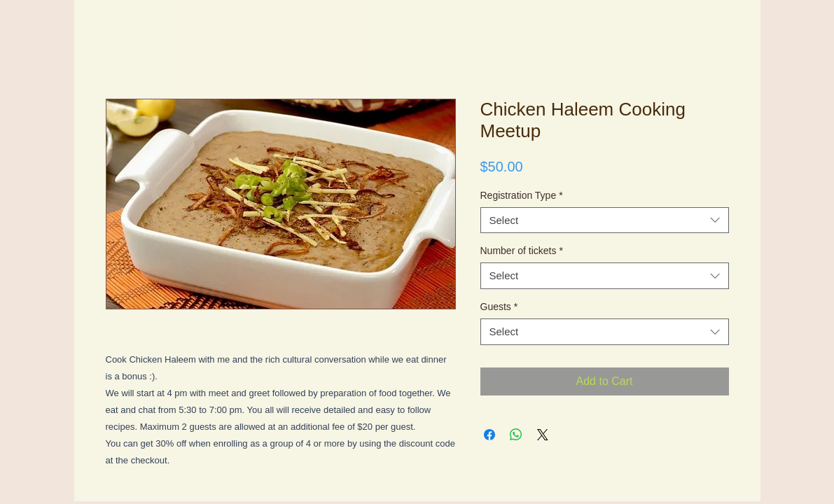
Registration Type (522, 195)
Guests (499, 307)
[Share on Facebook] (489, 435)
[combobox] (605, 220)
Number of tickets (522, 251)
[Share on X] (543, 435)
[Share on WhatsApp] (516, 435)
